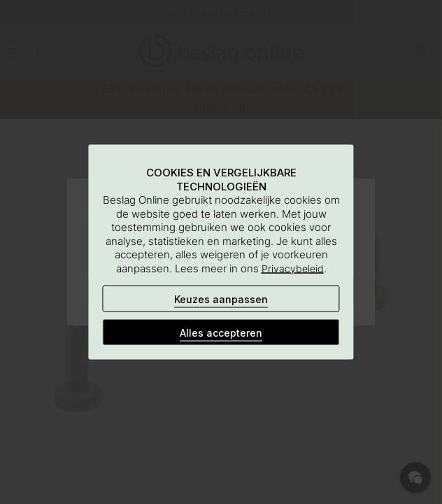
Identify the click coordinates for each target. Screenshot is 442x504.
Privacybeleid (293, 268)
